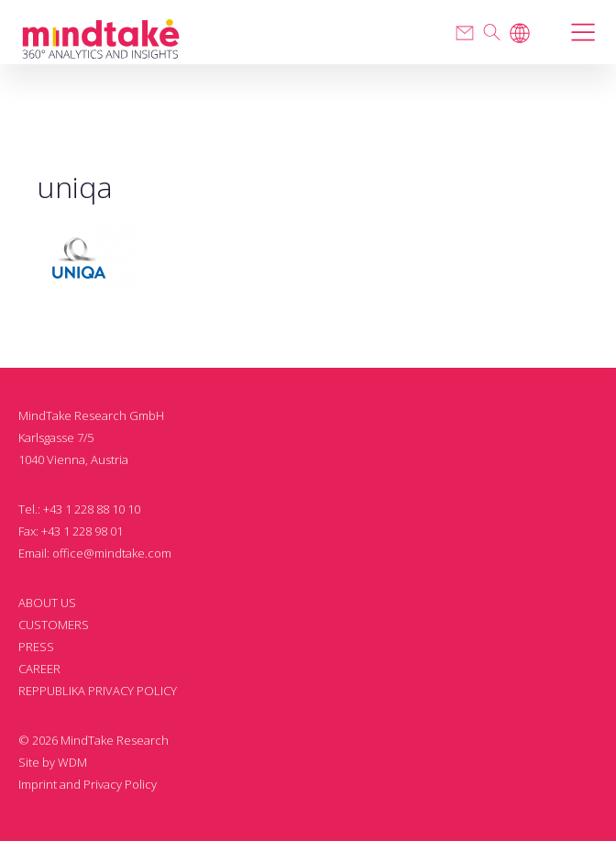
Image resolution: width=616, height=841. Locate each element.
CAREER (39, 669)
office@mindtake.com (112, 553)
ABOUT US (47, 603)
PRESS (36, 647)
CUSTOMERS (54, 625)
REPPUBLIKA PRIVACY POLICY (98, 691)
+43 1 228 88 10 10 (92, 509)
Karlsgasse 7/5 (56, 437)
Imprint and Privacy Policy (88, 784)
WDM (72, 762)
